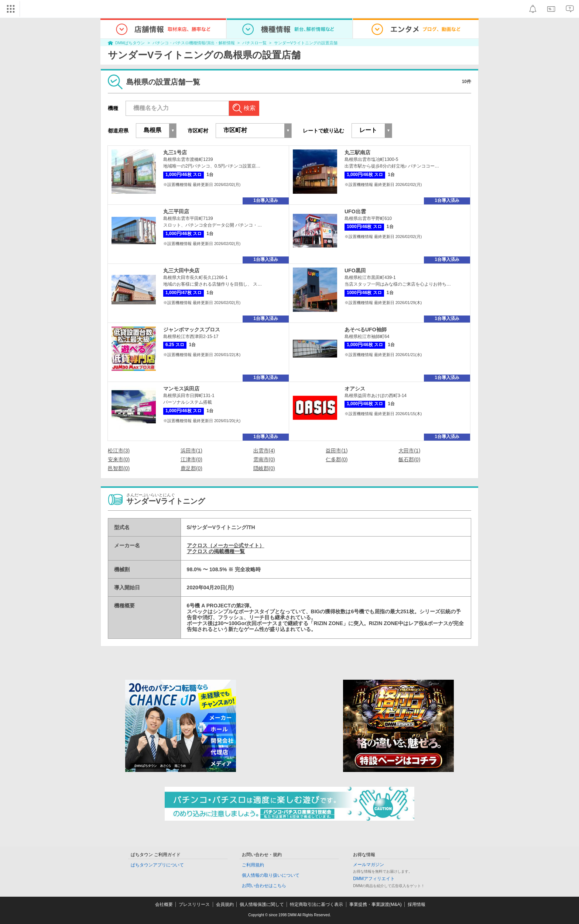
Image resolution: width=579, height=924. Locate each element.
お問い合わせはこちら (264, 886)
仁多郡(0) (337, 459)
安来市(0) (119, 459)
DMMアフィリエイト (374, 879)
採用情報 (417, 904)
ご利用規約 (253, 865)
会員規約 (225, 904)
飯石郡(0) (409, 459)
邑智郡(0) (119, 468)
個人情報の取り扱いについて (271, 875)
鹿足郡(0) (191, 468)
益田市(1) (337, 451)
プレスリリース (194, 904)
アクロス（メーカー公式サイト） (226, 545)
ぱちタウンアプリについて (157, 865)
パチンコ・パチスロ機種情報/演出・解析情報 (194, 43)
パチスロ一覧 (254, 43)
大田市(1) (409, 451)
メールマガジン (369, 865)
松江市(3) (119, 451)
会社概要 (164, 904)
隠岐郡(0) (264, 468)
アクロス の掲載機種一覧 (216, 551)
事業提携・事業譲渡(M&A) (376, 904)
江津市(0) (191, 459)
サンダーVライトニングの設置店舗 (306, 43)
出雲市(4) (264, 451)
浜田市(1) (191, 451)
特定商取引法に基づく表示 (316, 904)
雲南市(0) (264, 459)
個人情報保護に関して (262, 904)
